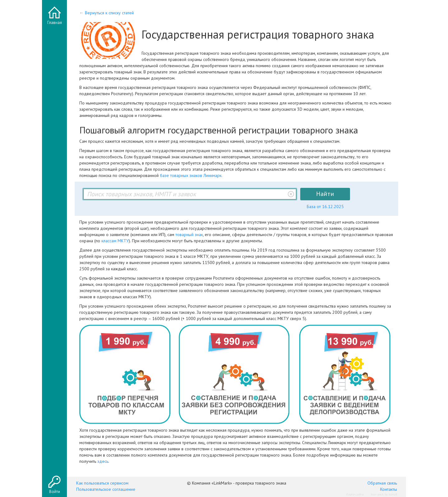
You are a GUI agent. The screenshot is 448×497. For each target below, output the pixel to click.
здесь (103, 461)
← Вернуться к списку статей (107, 13)
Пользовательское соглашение (106, 489)
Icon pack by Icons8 (384, 494)
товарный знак (189, 235)
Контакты (389, 489)
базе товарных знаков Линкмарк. (191, 175)
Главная (55, 23)
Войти (55, 492)
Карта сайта (355, 494)
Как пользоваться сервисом (102, 483)
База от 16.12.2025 (325, 207)
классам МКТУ (115, 241)
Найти (325, 194)
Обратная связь (382, 483)
